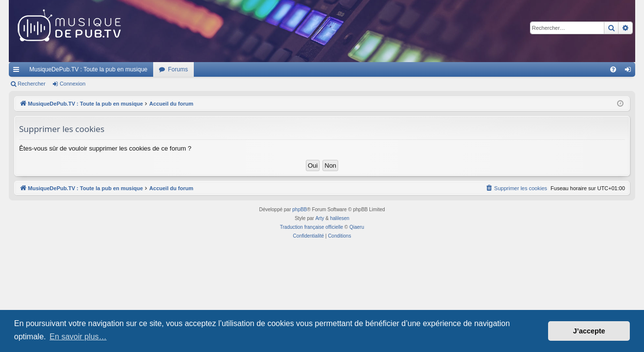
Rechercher (32, 84)
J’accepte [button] (589, 331)
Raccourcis (18, 71)
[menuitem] (613, 69)
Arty (320, 218)
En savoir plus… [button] (78, 337)
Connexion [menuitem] (630, 71)
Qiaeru (357, 227)
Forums (178, 69)
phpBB (299, 209)
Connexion (73, 84)
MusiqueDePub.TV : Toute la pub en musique (88, 69)
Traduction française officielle (311, 227)
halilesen (339, 218)
